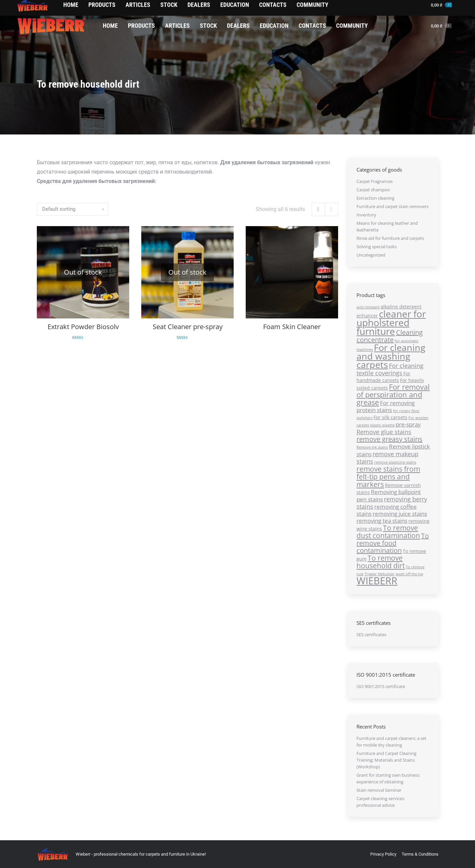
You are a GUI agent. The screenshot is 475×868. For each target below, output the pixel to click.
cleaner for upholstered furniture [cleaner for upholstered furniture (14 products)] (391, 322)
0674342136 (32, 9)
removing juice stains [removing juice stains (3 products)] (400, 514)
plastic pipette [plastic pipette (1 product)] (382, 425)
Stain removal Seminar (379, 790)
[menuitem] (110, 26)
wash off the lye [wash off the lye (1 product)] (409, 574)
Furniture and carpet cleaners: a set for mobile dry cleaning (391, 742)
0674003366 (64, 9)
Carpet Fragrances (375, 181)
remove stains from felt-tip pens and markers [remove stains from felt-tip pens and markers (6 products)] (388, 476)
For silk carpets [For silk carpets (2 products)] (390, 417)
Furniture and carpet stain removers (392, 206)
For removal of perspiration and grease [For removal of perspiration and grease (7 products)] (393, 395)
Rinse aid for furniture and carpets (390, 238)
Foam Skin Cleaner (292, 326)
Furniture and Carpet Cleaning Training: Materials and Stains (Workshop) (386, 760)
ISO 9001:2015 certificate (381, 686)
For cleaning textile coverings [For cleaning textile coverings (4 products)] (390, 369)
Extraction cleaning (375, 198)
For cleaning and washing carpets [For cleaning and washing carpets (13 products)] (391, 356)
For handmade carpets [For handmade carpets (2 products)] (383, 377)
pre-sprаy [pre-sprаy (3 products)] (408, 424)
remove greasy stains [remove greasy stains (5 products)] (389, 439)
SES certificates (371, 635)
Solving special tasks (377, 247)
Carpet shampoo (373, 190)
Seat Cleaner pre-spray (187, 327)
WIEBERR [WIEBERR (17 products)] (377, 581)
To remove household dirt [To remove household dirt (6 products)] (381, 562)
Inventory (366, 215)
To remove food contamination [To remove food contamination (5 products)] (393, 543)
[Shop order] (72, 209)
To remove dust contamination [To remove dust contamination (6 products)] (388, 532)
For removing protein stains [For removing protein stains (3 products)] (386, 406)
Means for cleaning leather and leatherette (387, 226)
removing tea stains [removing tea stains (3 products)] (382, 521)
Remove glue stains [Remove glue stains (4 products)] (384, 432)
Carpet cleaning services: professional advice (381, 802)
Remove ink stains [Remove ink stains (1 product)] (372, 447)
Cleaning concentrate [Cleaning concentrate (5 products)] (390, 336)
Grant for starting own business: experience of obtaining (388, 778)
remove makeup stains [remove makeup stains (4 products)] (387, 457)
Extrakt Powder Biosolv (83, 327)
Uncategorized (371, 255)
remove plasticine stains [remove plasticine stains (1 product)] (395, 462)
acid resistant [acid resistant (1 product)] (368, 307)
